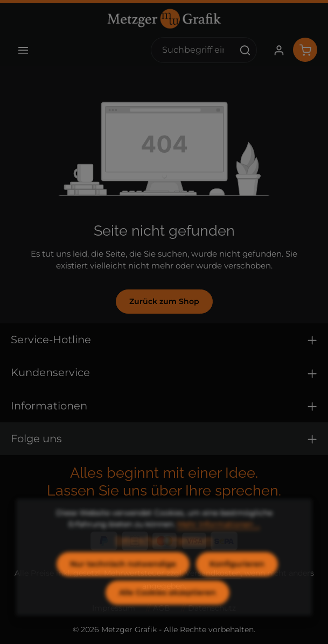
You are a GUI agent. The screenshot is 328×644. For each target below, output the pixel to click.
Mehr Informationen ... (219, 542)
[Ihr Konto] (279, 50)
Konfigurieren (237, 582)
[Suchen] (245, 50)
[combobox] (193, 50)
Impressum (191, 557)
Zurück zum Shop (164, 301)
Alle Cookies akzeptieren (168, 610)
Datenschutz (139, 557)
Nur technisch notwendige (123, 582)
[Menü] (23, 50)
